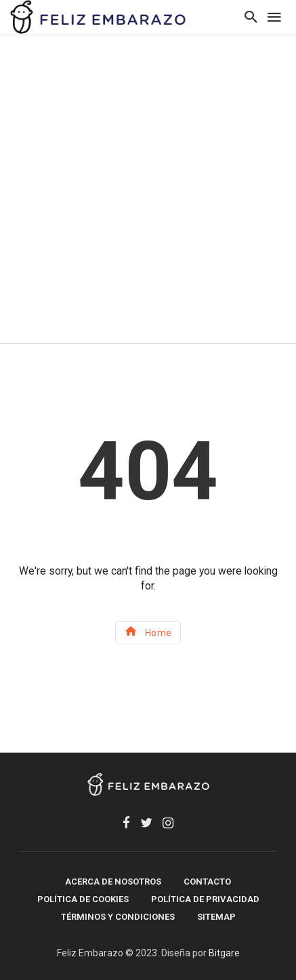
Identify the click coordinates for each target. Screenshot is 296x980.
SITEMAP (216, 917)
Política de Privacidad (205, 899)
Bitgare (224, 953)
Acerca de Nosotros (113, 882)
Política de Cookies (83, 899)
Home (148, 631)
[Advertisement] (148, 188)
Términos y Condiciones (118, 917)
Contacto (207, 882)
